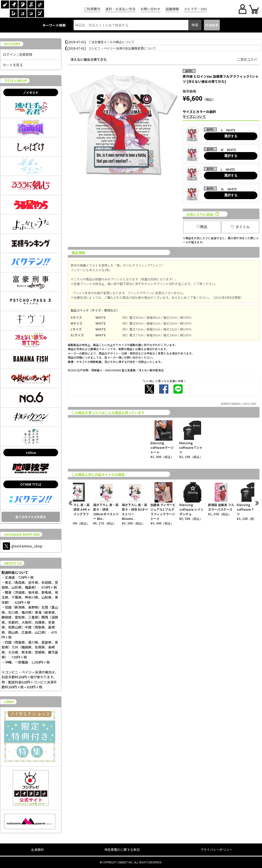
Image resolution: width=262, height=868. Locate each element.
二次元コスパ (247, 59)
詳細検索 (212, 25)
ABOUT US (13, 563)
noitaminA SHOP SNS (22, 534)
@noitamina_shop (23, 546)
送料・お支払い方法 (120, 9)
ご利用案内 (92, 9)
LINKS (9, 702)
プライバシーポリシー (216, 849)
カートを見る (13, 65)
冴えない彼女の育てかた (89, 59)
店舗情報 (172, 9)
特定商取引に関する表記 (122, 849)
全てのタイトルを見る (31, 517)
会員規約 (37, 849)
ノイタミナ (31, 92)
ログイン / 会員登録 (18, 54)
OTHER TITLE (31, 484)
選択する (231, 136)
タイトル (240, 227)
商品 (202, 227)
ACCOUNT (12, 44)
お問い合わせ (150, 9)
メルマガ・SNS (195, 9)
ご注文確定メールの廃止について (111, 42)
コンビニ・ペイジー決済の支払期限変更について (122, 48)
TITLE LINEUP (16, 81)
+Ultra (31, 453)
